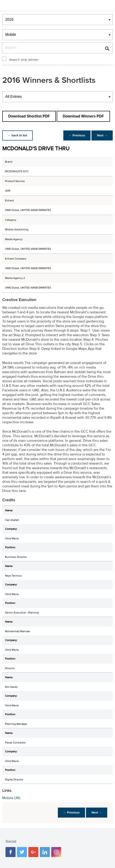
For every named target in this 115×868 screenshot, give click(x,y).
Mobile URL (12, 798)
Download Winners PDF (83, 116)
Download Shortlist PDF (29, 116)
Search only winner (24, 60)
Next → (102, 135)
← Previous (77, 135)
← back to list (17, 135)
